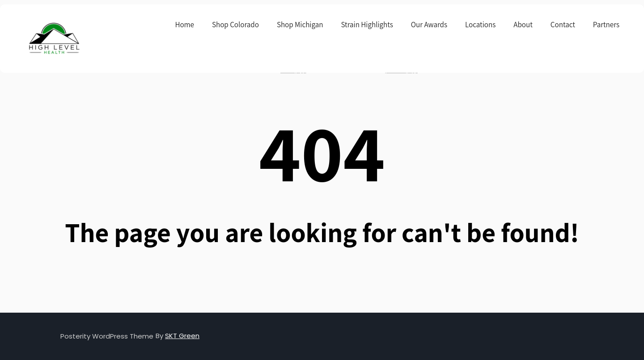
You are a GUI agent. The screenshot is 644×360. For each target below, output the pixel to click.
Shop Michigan (300, 25)
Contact (563, 25)
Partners (606, 25)
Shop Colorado (235, 25)
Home (184, 25)
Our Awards (429, 25)
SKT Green (182, 336)
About (523, 25)
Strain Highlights (367, 25)
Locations (480, 25)
